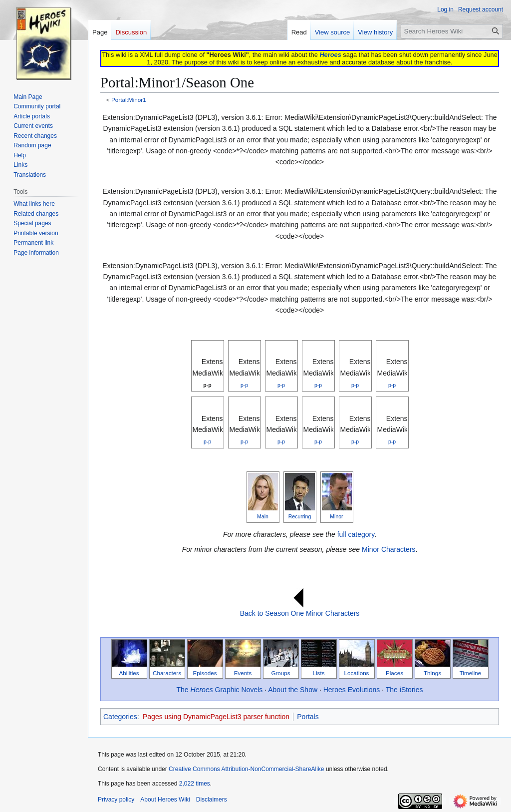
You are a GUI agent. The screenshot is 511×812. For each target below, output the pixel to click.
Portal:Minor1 (129, 100)
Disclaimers (212, 800)
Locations (357, 673)
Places (394, 673)
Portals (308, 717)
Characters (167, 673)
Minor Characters (388, 549)
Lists (319, 673)
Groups (280, 673)
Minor (336, 516)
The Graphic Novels (220, 690)
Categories (120, 717)
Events (243, 673)
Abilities (129, 673)
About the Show (293, 690)
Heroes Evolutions (352, 690)
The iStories (404, 690)
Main (263, 516)
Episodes (205, 673)
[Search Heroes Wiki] (452, 31)
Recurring (300, 516)
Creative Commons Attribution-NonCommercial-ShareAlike (246, 769)
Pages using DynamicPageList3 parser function (216, 717)
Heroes (330, 55)
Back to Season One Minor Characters (300, 613)
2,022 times (195, 784)
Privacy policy (116, 800)
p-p (207, 385)
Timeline (471, 673)
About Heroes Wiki (165, 800)
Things (432, 673)
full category (356, 534)
